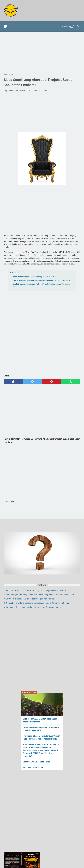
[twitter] (33, 382)
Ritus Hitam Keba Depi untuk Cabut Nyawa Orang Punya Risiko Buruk (36, 696)
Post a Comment (41, 91)
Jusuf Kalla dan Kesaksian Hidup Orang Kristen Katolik (30, 704)
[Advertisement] (42, 52)
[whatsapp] (71, 382)
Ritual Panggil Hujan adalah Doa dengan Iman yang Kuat (35, 277)
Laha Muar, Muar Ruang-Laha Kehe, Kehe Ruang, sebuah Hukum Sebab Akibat (40, 700)
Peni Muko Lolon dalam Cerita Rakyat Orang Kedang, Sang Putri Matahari (41, 280)
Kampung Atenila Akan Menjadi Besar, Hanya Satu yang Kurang (34, 712)
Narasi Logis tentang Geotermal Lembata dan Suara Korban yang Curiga (37, 708)
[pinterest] (52, 382)
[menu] (5, 26)
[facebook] (13, 382)
